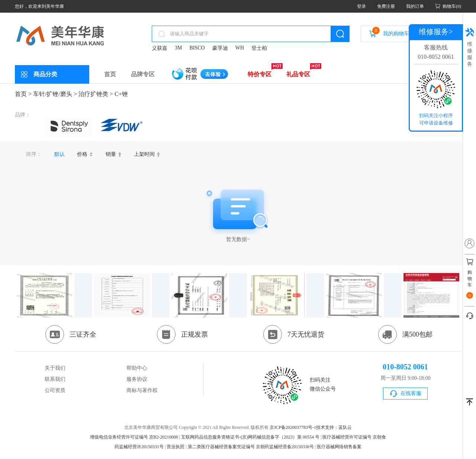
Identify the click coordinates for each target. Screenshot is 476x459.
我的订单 (415, 6)
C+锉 (121, 94)
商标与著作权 (142, 390)
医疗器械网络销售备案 (339, 447)
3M (178, 48)
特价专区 (260, 74)
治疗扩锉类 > (96, 94)
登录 (361, 6)
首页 (110, 74)
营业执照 (176, 447)
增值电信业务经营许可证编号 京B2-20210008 (134, 437)
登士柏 (259, 48)
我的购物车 (391, 32)
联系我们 (55, 379)
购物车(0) (452, 6)
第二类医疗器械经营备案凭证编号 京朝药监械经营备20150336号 (251, 447)
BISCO (197, 48)
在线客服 (411, 393)
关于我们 (55, 368)
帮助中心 (137, 368)
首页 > (23, 94)
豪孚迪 (220, 48)
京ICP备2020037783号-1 (293, 427)
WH (240, 48)
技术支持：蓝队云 (334, 427)
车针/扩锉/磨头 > (55, 94)
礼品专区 (298, 74)
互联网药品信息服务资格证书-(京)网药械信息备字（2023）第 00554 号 (250, 437)
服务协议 (137, 379)
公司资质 (55, 390)
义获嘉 (160, 48)
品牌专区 (143, 74)
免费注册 (386, 6)
